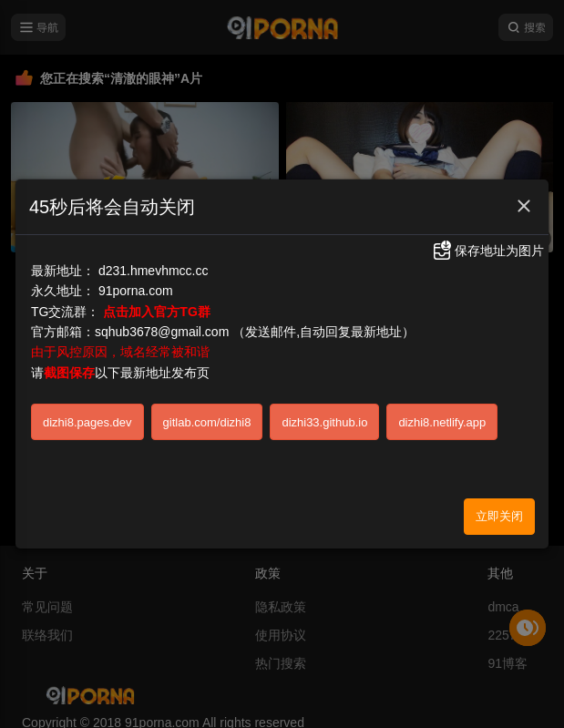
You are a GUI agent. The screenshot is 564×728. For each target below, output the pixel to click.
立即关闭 (499, 510)
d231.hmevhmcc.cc (154, 263)
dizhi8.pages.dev (87, 415)
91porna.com (136, 284)
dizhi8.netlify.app (442, 415)
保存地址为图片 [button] (487, 244)
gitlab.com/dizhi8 (207, 415)
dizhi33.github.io (324, 415)
